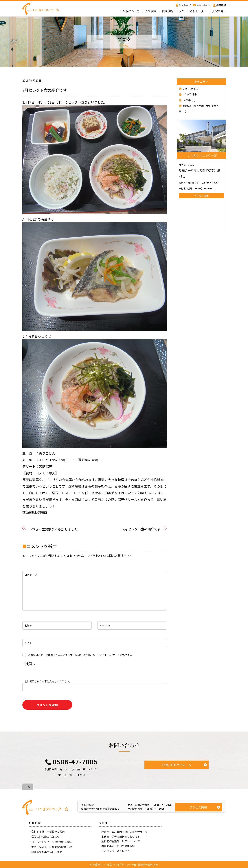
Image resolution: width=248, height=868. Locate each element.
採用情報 (219, 5)
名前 (29, 625)
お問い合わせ (202, 5)
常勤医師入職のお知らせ (45, 837)
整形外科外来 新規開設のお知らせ (52, 847)
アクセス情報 (201, 196)
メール (105, 625)
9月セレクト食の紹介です (142, 529)
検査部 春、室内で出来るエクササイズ (124, 832)
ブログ (187, 94)
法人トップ (183, 5)
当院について (131, 11)
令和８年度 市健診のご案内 (48, 831)
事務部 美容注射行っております (121, 837)
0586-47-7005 (75, 762)
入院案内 (218, 11)
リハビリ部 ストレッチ (115, 851)
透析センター (198, 11)
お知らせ (188, 89)
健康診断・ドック (173, 11)
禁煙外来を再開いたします (47, 852)
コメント (31, 575)
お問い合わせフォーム (177, 765)
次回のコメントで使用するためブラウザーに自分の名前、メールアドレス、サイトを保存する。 (81, 655)
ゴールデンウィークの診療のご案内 (52, 842)
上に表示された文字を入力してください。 (48, 681)
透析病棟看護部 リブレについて (121, 841)
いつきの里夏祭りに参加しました (53, 529)
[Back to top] (28, 787)
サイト (28, 643)
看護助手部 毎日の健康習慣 (118, 846)
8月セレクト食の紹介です (45, 90)
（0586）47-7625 (195, 188)
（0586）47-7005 (199, 182)
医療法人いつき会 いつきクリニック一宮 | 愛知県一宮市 (123, 864)
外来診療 (151, 11)
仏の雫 (187, 100)
